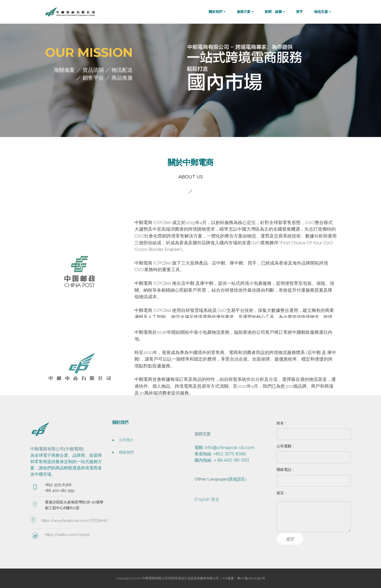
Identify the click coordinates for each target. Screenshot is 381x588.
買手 (299, 12)
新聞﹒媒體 (273, 12)
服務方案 (244, 12)
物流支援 (321, 12)
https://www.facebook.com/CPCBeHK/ (75, 530)
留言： (282, 496)
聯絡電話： (286, 473)
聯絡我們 (126, 460)
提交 (290, 546)
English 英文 (207, 543)
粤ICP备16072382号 (251, 578)
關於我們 (215, 12)
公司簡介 (126, 448)
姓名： (282, 426)
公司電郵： (286, 450)
